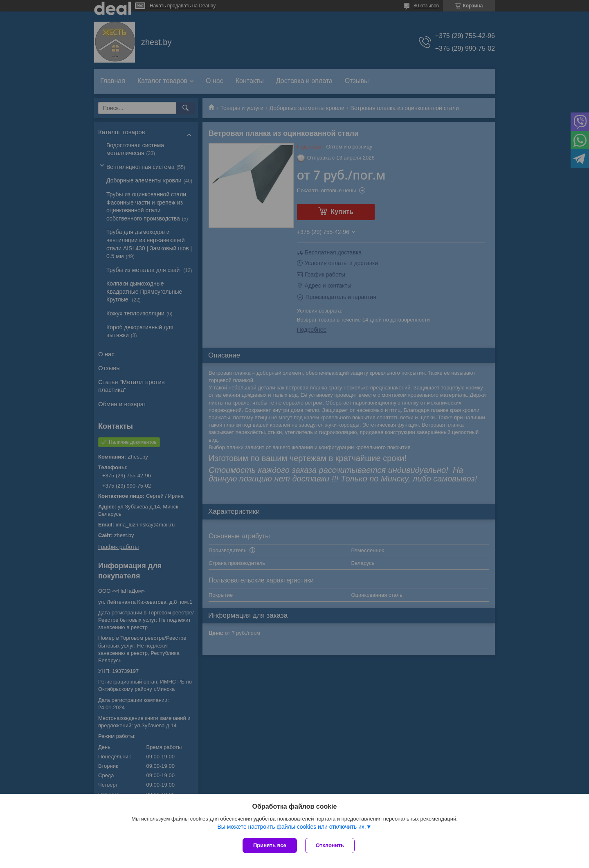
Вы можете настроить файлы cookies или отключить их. (291, 827)
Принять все (270, 845)
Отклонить (330, 845)
